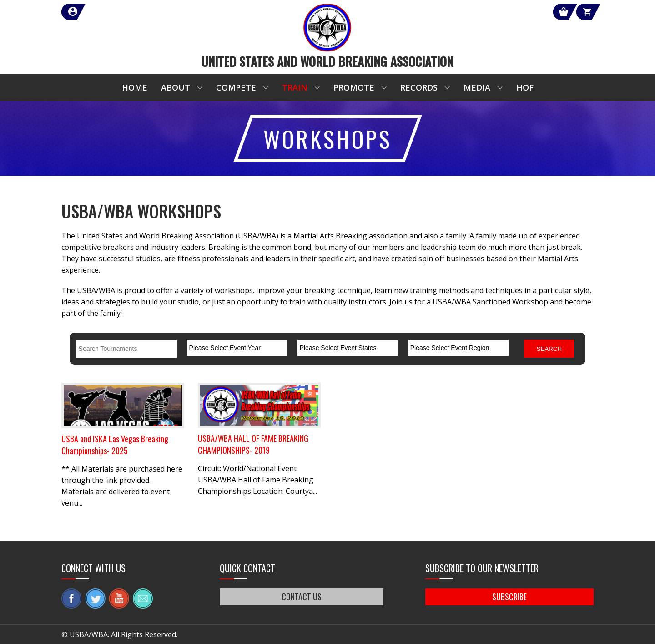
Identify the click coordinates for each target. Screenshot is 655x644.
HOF (525, 87)
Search (549, 349)
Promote (354, 87)
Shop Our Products (497, 12)
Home (135, 87)
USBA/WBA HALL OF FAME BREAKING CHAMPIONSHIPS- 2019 (253, 444)
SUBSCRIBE (509, 597)
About (176, 87)
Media (477, 87)
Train (295, 87)
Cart (577, 12)
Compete (236, 87)
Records (419, 87)
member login (106, 12)
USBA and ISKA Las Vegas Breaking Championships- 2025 (115, 445)
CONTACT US (302, 597)
